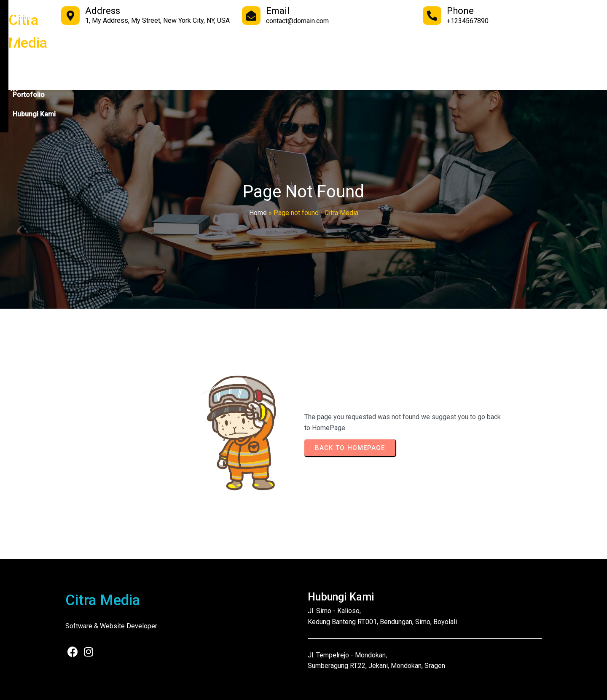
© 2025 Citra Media (90, 687)
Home (258, 213)
